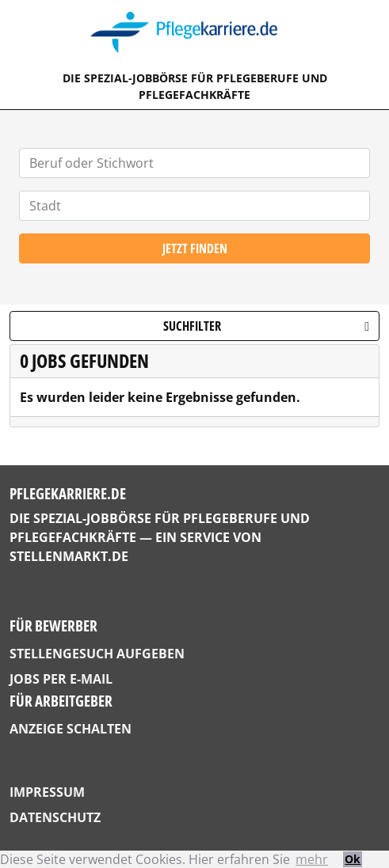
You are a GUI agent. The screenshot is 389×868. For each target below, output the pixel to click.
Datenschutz (55, 817)
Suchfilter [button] (266, 326)
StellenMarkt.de (69, 556)
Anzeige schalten (71, 729)
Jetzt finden (195, 248)
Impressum (47, 792)
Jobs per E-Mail (61, 679)
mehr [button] (312, 859)
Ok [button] (353, 859)
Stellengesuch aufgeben (97, 654)
